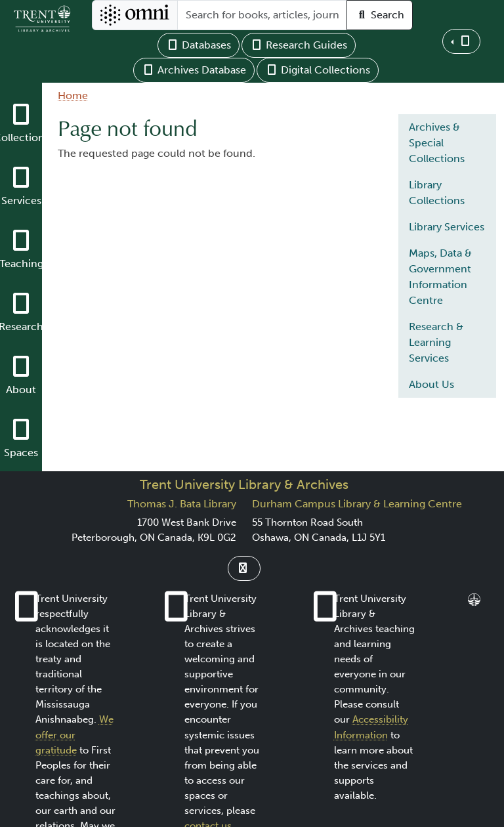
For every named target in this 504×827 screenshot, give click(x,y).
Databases (199, 45)
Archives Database (194, 70)
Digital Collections (318, 70)
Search (380, 15)
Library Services (447, 227)
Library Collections (437, 193)
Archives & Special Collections (437, 143)
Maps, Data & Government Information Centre (440, 277)
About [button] (21, 390)
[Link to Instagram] (244, 568)
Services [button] (21, 201)
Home (73, 95)
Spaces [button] (21, 453)
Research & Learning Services (436, 342)
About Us (431, 384)
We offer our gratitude (74, 734)
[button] (461, 41)
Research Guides (299, 45)
